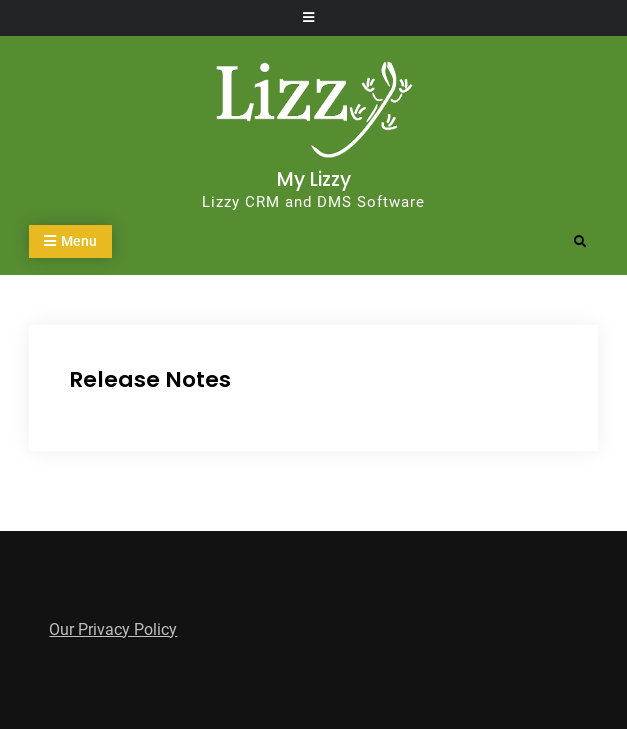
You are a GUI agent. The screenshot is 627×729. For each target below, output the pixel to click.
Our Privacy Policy (113, 629)
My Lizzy (314, 179)
